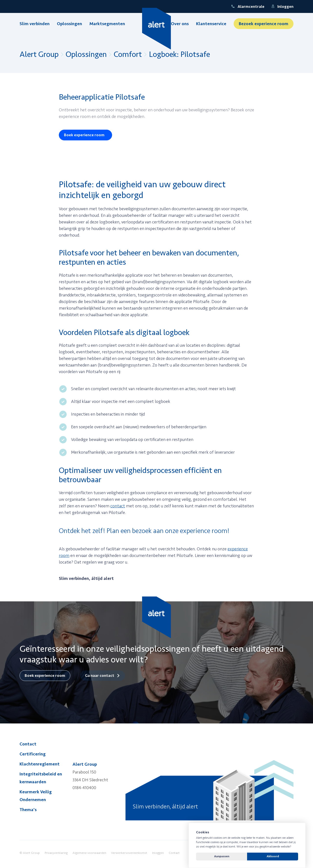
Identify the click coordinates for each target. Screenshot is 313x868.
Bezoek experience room (264, 24)
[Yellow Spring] (157, 29)
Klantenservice (211, 24)
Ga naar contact (100, 676)
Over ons (180, 24)
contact (118, 506)
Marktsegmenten (107, 24)
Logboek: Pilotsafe (179, 54)
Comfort (128, 54)
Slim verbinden (35, 24)
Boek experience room (84, 135)
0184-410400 (84, 788)
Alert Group (39, 54)
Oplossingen (69, 24)
